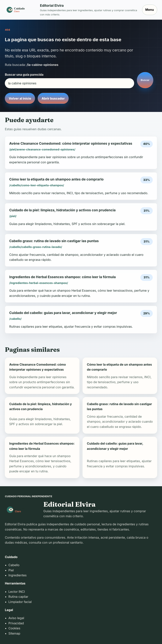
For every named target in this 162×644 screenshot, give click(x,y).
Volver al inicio (20, 98)
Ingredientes (18, 575)
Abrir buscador (53, 98)
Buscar (145, 80)
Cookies (14, 628)
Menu (150, 10)
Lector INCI (17, 592)
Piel (11, 570)
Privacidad (16, 623)
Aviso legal (16, 618)
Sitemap (14, 633)
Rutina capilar (18, 597)
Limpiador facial (20, 602)
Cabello (14, 565)
